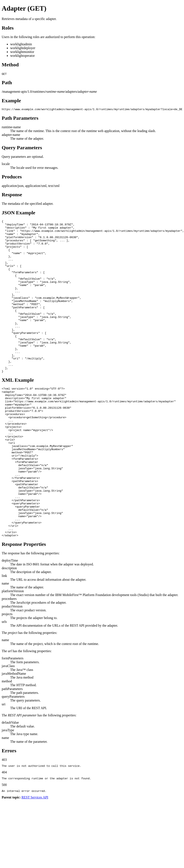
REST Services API (35, 860)
